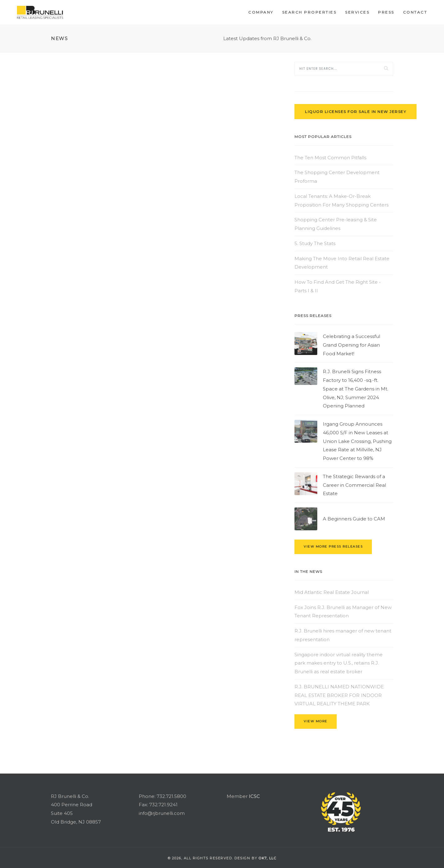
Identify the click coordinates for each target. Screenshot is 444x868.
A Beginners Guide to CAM (354, 519)
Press (386, 12)
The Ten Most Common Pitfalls (330, 158)
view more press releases (333, 547)
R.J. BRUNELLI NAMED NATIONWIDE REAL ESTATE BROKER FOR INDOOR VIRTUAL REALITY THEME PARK (339, 695)
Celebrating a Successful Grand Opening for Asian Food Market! (351, 345)
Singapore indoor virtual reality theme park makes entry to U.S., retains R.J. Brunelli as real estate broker (339, 663)
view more (316, 721)
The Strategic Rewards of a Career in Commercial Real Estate (354, 485)
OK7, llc (267, 858)
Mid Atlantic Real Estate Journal (332, 592)
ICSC (254, 796)
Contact (415, 12)
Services (357, 12)
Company (261, 12)
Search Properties (309, 12)
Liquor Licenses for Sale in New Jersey (356, 112)
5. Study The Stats (315, 243)
